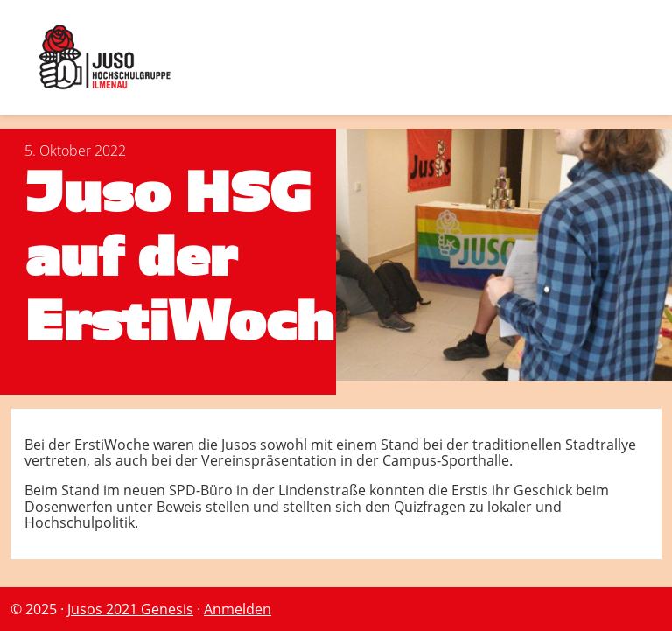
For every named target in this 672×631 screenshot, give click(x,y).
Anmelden (238, 609)
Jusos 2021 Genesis (130, 609)
